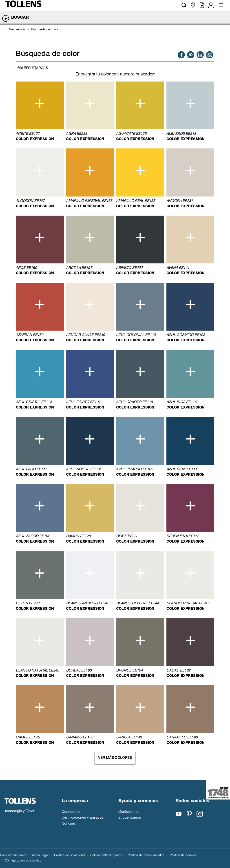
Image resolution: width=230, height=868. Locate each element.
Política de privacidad (69, 855)
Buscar (20, 18)
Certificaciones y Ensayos (82, 817)
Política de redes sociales (146, 855)
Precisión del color (13, 855)
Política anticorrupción (106, 855)
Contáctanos (129, 811)
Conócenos (71, 811)
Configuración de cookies (23, 860)
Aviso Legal (40, 855)
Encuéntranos (130, 817)
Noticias (68, 823)
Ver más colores (115, 758)
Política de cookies (183, 855)
